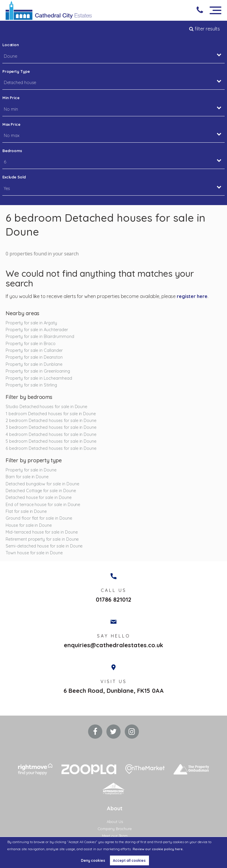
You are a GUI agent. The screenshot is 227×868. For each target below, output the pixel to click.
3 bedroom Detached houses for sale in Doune (51, 427)
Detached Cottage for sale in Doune (41, 491)
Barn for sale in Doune (27, 477)
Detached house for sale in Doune (38, 497)
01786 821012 (113, 600)
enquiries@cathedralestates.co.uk (113, 645)
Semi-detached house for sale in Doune (44, 546)
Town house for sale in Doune (34, 553)
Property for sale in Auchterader (37, 330)
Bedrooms (12, 151)
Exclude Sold (14, 177)
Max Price (12, 124)
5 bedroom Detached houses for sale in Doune (51, 441)
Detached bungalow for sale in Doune (42, 484)
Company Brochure (115, 829)
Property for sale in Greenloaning (38, 371)
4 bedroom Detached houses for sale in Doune (51, 434)
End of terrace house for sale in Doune (43, 505)
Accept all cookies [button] (129, 860)
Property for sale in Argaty (31, 323)
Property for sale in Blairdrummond (40, 336)
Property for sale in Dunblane (34, 364)
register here (192, 296)
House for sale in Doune (29, 525)
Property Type (16, 71)
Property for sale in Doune (31, 470)
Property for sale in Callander (34, 350)
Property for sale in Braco (31, 344)
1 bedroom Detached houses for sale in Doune (51, 414)
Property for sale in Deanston (34, 357)
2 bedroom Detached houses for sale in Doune (51, 421)
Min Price (11, 98)
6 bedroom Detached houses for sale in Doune (51, 448)
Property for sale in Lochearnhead (39, 378)
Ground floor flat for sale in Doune (39, 518)
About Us (115, 822)
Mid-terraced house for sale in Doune (42, 532)
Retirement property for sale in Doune (42, 539)
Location (11, 45)
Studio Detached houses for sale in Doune (46, 407)
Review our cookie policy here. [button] (158, 849)
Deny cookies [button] (93, 860)
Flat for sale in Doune (26, 511)
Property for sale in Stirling (31, 385)
